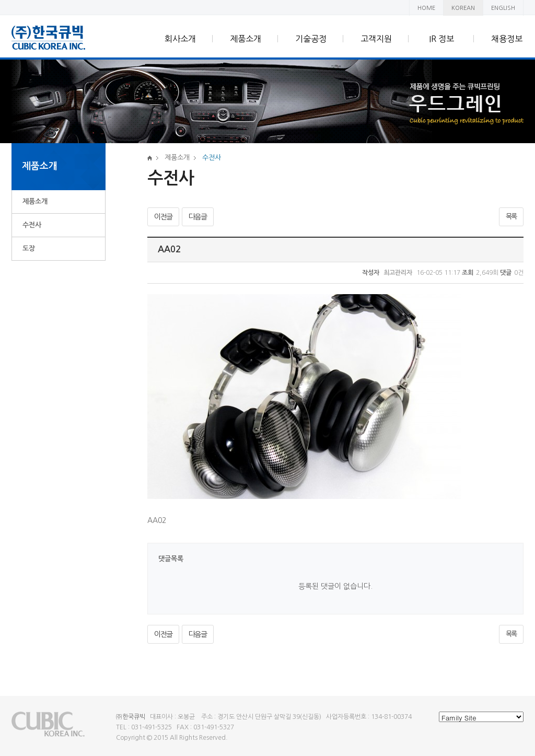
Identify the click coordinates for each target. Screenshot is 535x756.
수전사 (32, 225)
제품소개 (246, 39)
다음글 (198, 217)
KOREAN (463, 8)
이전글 (163, 217)
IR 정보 (441, 39)
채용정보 (507, 39)
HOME (426, 8)
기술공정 (311, 39)
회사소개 (180, 39)
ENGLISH (503, 8)
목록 (511, 217)
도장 (29, 248)
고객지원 (376, 39)
